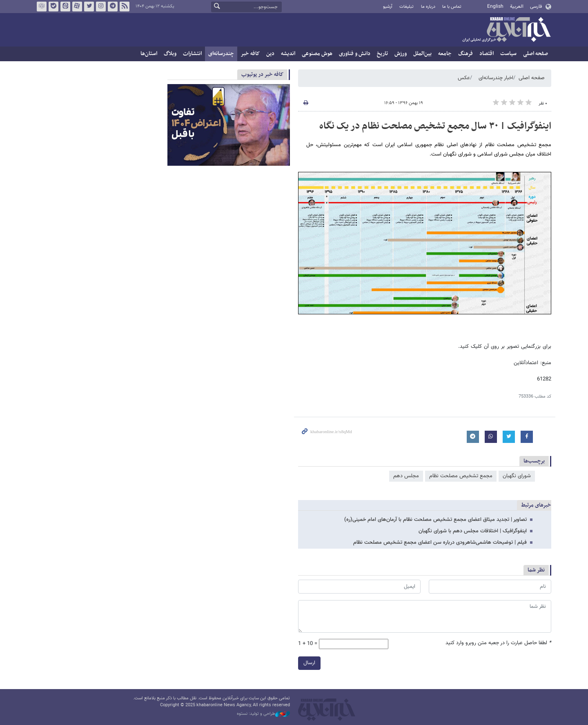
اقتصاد (487, 54)
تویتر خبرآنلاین (89, 7)
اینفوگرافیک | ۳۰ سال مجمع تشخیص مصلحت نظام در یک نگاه (435, 126)
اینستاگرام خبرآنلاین (101, 7)
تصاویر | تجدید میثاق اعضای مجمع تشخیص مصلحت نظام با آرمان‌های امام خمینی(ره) (435, 520)
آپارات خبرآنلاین (77, 7)
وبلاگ (170, 54)
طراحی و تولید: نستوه (263, 714)
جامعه (445, 54)
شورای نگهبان (517, 476)
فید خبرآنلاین (125, 7)
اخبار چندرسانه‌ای (496, 78)
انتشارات (192, 54)
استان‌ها (149, 54)
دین (270, 54)
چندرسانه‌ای (221, 54)
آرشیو (388, 7)
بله (53, 7)
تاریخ (382, 54)
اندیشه (288, 54)
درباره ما (428, 7)
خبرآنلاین (506, 30)
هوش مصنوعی (317, 54)
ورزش (401, 54)
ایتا (65, 7)
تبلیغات (406, 7)
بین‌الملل (422, 54)
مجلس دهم (406, 476)
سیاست (508, 54)
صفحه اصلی (536, 54)
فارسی (536, 7)
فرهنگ (465, 54)
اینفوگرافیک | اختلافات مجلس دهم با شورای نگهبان (473, 531)
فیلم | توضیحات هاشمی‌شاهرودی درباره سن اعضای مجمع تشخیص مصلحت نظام (440, 543)
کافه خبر (250, 54)
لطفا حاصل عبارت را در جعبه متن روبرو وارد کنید (498, 643)
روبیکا (42, 7)
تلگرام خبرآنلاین (113, 7)
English (495, 7)
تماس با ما (452, 7)
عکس (464, 78)
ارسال (309, 663)
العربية (517, 7)
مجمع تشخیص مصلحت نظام (461, 476)
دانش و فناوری (355, 54)
